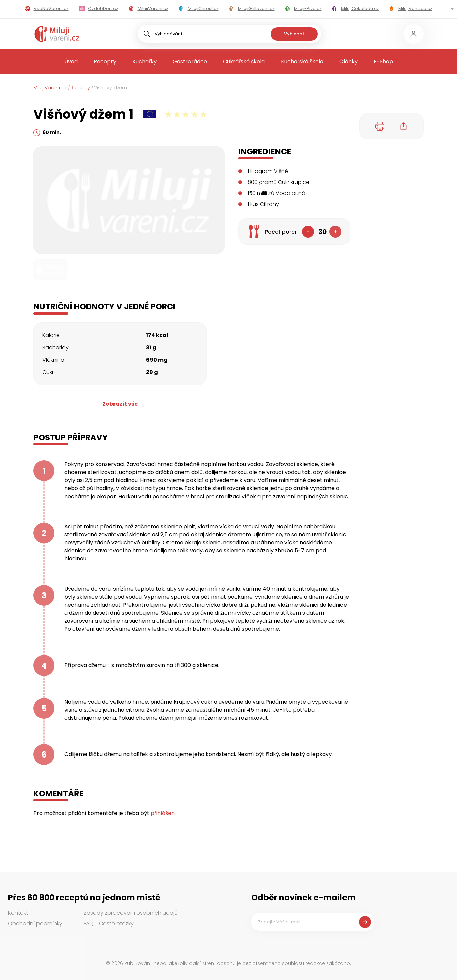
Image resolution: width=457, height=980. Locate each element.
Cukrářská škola (244, 61)
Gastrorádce (190, 61)
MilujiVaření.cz (50, 88)
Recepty (105, 61)
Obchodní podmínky (35, 924)
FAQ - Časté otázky (109, 924)
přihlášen (163, 813)
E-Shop (383, 61)
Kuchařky (144, 61)
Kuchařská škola (302, 61)
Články (349, 61)
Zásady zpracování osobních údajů (131, 913)
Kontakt (18, 913)
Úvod (71, 61)
